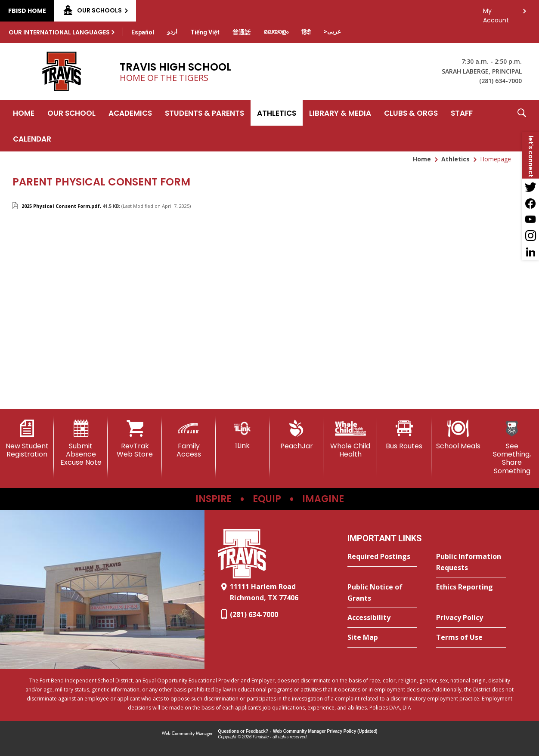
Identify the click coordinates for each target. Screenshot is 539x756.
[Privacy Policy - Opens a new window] (471, 618)
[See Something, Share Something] (512, 447)
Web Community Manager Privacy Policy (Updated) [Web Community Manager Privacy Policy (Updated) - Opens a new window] (325, 731)
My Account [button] (496, 13)
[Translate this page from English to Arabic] (332, 31)
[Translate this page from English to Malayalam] (276, 31)
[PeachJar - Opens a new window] (296, 435)
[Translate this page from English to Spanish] (143, 32)
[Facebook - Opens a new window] (530, 203)
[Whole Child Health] (350, 439)
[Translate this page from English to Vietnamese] (205, 32)
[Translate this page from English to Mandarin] (242, 32)
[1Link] (243, 435)
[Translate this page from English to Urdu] (172, 31)
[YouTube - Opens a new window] (530, 219)
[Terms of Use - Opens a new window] (471, 638)
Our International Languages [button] (59, 32)
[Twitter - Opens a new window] (530, 187)
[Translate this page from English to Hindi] (306, 32)
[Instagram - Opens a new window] (530, 236)
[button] (522, 126)
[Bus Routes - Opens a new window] (404, 435)
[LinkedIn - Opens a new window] (530, 252)
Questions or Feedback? (243, 731)
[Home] (24, 113)
